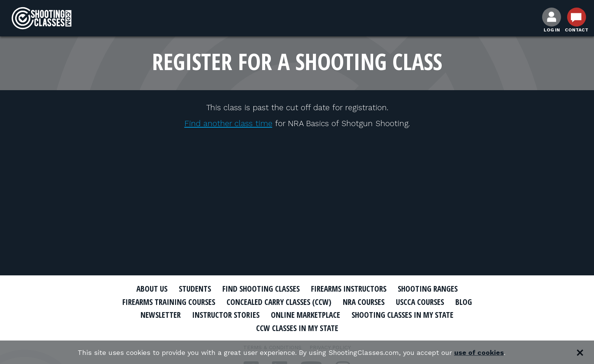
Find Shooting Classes (261, 289)
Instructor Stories (226, 315)
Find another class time (228, 123)
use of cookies (479, 352)
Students (195, 289)
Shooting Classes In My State (403, 315)
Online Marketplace (306, 315)
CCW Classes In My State (297, 328)
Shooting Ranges (428, 289)
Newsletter (161, 315)
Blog (464, 302)
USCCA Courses (420, 302)
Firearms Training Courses (169, 302)
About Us (152, 289)
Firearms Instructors (349, 289)
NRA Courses (364, 302)
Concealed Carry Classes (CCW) (279, 302)
